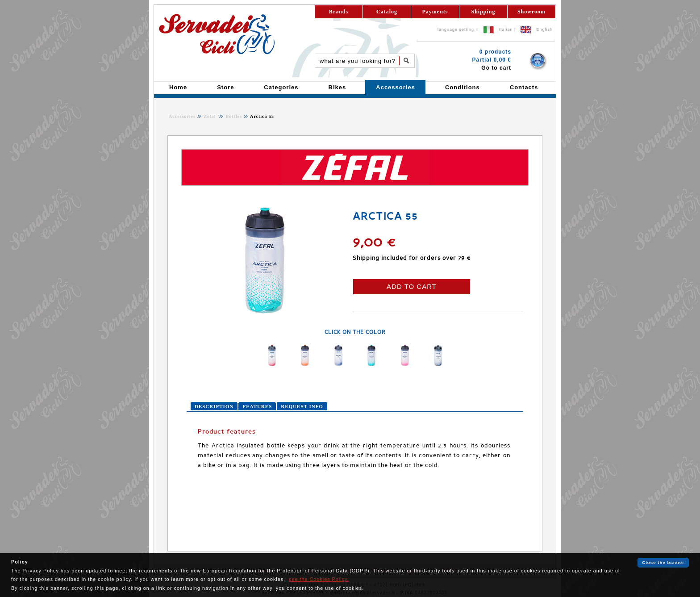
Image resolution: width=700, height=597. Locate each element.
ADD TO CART (412, 286)
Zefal (210, 116)
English (544, 29)
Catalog (387, 12)
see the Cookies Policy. (319, 579)
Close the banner (663, 562)
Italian (506, 29)
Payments (435, 12)
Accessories (182, 116)
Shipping (483, 12)
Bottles (233, 116)
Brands (339, 12)
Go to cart (496, 68)
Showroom (531, 12)
